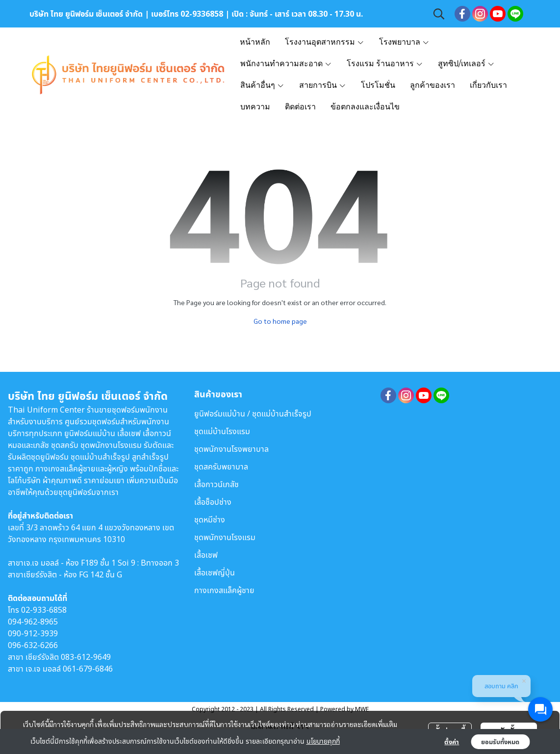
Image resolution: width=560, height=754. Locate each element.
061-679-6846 (88, 669)
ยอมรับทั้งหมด (500, 742)
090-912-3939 (33, 633)
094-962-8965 (33, 622)
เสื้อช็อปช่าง (213, 502)
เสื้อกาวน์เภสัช (216, 484)
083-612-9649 (86, 657)
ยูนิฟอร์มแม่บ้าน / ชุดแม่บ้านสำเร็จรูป (253, 414)
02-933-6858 (44, 610)
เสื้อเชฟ (206, 555)
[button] (439, 14)
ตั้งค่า (452, 742)
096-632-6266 (33, 645)
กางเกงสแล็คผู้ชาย (224, 590)
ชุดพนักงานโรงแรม (225, 537)
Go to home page (280, 321)
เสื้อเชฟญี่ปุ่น (215, 572)
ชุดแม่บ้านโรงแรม (222, 431)
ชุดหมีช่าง (210, 520)
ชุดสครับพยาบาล (221, 467)
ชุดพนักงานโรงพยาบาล (231, 449)
